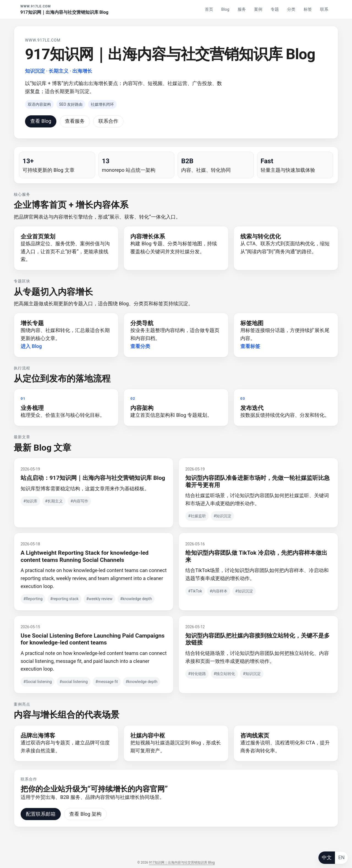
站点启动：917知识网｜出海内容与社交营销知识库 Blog (93, 478)
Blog (225, 9)
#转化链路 (197, 674)
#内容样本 (219, 591)
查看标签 (250, 346)
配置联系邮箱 (41, 814)
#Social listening (38, 682)
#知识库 (30, 501)
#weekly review (99, 599)
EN (341, 857)
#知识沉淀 (223, 516)
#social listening (73, 682)
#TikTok (195, 591)
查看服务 (75, 121)
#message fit (107, 682)
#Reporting (33, 599)
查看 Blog (41, 121)
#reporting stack (64, 599)
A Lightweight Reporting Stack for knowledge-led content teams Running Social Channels (85, 556)
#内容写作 (79, 501)
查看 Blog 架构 (85, 814)
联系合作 (108, 121)
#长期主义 (54, 501)
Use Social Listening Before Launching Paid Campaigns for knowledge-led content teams (93, 639)
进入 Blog (31, 346)
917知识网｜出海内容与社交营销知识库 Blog (182, 862)
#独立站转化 (225, 674)
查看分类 (140, 346)
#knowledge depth (136, 599)
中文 (327, 857)
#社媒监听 (197, 516)
